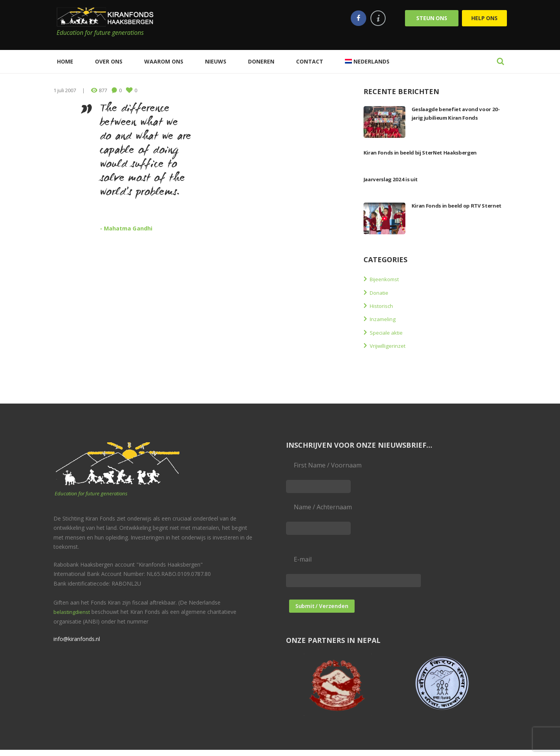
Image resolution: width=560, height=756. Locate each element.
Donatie (381, 292)
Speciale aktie (389, 332)
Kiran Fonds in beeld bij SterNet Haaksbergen (431, 152)
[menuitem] (367, 62)
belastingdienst (72, 614)
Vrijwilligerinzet (392, 345)
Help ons (484, 18)
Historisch (384, 306)
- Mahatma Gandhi (133, 228)
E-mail (303, 564)
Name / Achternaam (323, 509)
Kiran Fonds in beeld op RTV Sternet (452, 210)
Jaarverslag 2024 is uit (396, 179)
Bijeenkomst (388, 279)
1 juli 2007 (65, 90)
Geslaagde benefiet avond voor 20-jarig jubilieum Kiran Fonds (458, 113)
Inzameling (386, 319)
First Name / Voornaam (328, 465)
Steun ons (432, 18)
